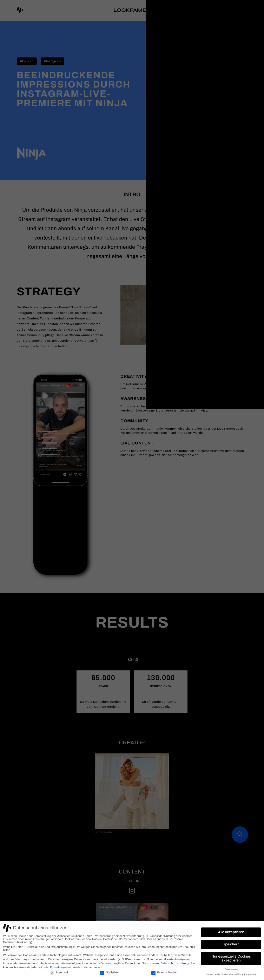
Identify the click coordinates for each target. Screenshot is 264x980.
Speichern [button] (231, 944)
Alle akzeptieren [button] (231, 932)
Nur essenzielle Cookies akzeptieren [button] (231, 958)
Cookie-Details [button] (213, 974)
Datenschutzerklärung (175, 963)
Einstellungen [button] (231, 969)
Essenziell (59, 972)
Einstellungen (59, 967)
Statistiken (110, 972)
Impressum (251, 974)
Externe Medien (164, 972)
